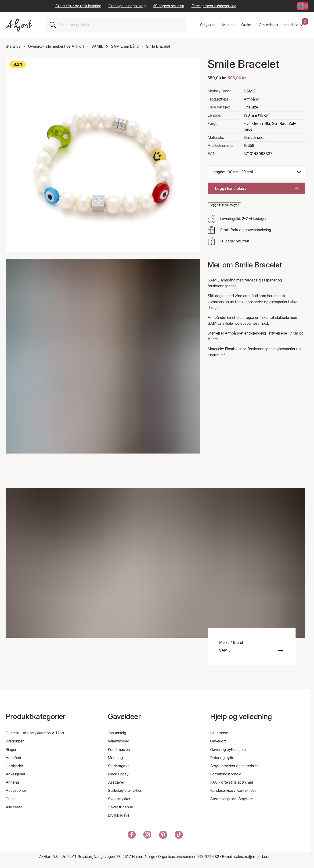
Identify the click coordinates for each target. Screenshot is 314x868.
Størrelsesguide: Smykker (232, 799)
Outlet (11, 799)
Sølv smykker (119, 799)
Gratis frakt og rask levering (78, 6)
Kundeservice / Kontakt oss (233, 790)
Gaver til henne (120, 807)
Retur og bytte (222, 758)
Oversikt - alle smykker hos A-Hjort (35, 733)
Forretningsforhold (226, 774)
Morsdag (115, 758)
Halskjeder (14, 766)
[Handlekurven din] (296, 25)
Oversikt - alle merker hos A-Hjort (56, 46)
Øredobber (15, 741)
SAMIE (97, 46)
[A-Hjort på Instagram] (147, 836)
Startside (13, 46)
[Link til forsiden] (19, 25)
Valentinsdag (119, 741)
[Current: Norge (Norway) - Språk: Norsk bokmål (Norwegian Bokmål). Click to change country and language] (303, 6)
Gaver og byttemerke (228, 749)
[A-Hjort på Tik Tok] (179, 836)
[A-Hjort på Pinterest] (163, 836)
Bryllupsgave (119, 815)
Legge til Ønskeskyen (224, 205)
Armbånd (251, 99)
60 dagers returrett (169, 6)
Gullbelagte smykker (125, 790)
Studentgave (119, 766)
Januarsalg (117, 733)
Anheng (12, 782)
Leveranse (219, 733)
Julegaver (116, 782)
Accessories (16, 790)
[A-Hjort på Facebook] (132, 836)
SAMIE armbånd (125, 46)
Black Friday (118, 774)
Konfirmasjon (119, 749)
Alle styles (14, 807)
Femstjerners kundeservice (214, 6)
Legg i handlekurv (257, 188)
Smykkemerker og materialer (234, 766)
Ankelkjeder (15, 774)
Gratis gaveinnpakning (127, 6)
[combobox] (121, 25)
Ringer (11, 749)
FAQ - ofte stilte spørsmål (231, 782)
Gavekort (218, 741)
